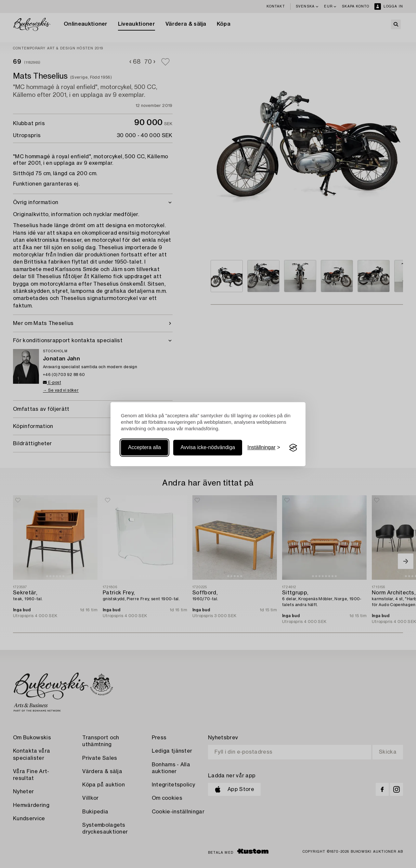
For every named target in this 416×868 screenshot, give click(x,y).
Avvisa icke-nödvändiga (208, 448)
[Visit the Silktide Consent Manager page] (293, 448)
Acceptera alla (144, 448)
